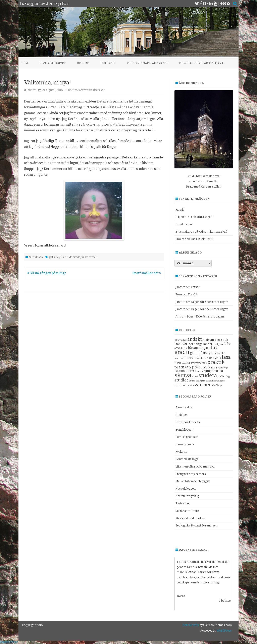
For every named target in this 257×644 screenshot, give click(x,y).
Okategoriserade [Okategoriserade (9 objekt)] (197, 363)
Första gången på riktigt (46, 273)
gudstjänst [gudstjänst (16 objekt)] (199, 353)
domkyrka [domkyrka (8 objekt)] (218, 344)
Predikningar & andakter (147, 63)
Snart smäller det (147, 273)
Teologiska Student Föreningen (196, 526)
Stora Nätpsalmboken (190, 518)
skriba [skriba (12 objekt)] (218, 371)
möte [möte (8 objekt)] (184, 363)
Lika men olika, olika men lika (195, 467)
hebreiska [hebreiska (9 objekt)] (219, 353)
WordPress (224, 631)
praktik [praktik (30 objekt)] (216, 362)
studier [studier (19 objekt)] (181, 380)
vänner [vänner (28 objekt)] (203, 385)
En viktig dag (184, 224)
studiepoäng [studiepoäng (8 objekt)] (224, 377)
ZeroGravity (191, 625)
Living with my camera (191, 474)
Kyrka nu (181, 452)
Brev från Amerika (188, 422)
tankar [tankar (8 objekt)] (192, 381)
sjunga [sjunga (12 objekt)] (209, 371)
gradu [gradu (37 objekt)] (182, 352)
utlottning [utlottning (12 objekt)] (182, 385)
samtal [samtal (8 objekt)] (200, 371)
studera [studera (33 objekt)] (208, 376)
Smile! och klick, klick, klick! (194, 239)
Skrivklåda (36, 257)
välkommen (90, 257)
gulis (52, 257)
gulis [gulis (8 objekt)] (211, 353)
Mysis (60, 257)
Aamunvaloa (184, 407)
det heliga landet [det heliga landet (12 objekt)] (200, 344)
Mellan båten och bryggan (193, 481)
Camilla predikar (187, 437)
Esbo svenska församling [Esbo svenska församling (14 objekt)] (203, 346)
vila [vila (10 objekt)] (192, 385)
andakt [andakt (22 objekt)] (195, 339)
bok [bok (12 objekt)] (225, 340)
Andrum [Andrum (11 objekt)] (208, 340)
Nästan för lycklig (187, 496)
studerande (73, 257)
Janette (32, 90)
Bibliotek (108, 63)
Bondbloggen (184, 430)
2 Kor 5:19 (181, 596)
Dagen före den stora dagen (194, 217)
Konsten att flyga (187, 459)
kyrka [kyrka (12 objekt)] (217, 358)
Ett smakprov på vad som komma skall (201, 232)
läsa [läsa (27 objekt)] (226, 357)
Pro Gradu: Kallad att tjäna (201, 63)
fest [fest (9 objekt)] (208, 348)
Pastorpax (182, 504)
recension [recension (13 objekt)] (182, 371)
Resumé (83, 63)
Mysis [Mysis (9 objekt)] (178, 363)
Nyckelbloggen (186, 489)
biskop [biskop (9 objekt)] (218, 340)
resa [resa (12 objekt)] (193, 371)
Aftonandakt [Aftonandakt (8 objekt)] (181, 340)
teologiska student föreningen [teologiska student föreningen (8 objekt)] (211, 381)
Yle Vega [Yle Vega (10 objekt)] (217, 385)
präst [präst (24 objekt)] (197, 367)
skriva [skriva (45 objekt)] (183, 375)
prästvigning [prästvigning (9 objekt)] (210, 368)
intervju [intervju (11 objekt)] (190, 358)
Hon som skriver (53, 63)
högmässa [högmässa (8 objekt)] (179, 358)
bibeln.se (225, 601)
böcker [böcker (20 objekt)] (181, 344)
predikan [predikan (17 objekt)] (183, 367)
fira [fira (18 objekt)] (214, 347)
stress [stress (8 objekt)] (195, 377)
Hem (25, 63)
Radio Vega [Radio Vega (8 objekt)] (223, 368)
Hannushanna (185, 444)
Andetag (181, 415)
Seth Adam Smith (187, 511)
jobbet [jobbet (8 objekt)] (199, 358)
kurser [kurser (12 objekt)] (207, 358)
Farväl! (180, 210)
